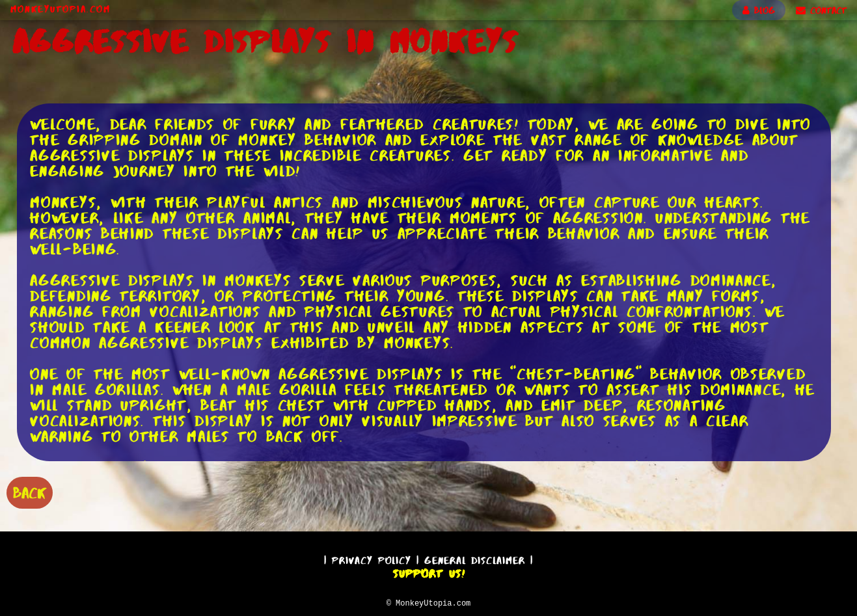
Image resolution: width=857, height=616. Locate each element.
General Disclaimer (475, 558)
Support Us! (429, 572)
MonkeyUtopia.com (61, 9)
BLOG (759, 10)
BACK (30, 491)
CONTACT (821, 10)
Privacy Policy (372, 558)
